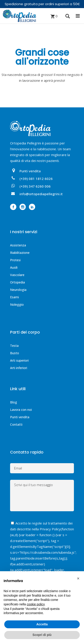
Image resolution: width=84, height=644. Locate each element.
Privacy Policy (50, 529)
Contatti (16, 424)
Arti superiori (19, 360)
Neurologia (18, 290)
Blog (14, 402)
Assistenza (18, 245)
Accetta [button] (42, 624)
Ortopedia (17, 282)
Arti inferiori (19, 368)
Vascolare (17, 275)
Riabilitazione (20, 253)
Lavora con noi (21, 410)
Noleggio (17, 304)
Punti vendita (20, 417)
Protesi (15, 260)
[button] (78, 578)
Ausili (14, 267)
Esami (14, 297)
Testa (14, 346)
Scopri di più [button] (42, 635)
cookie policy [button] (36, 604)
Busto (15, 353)
